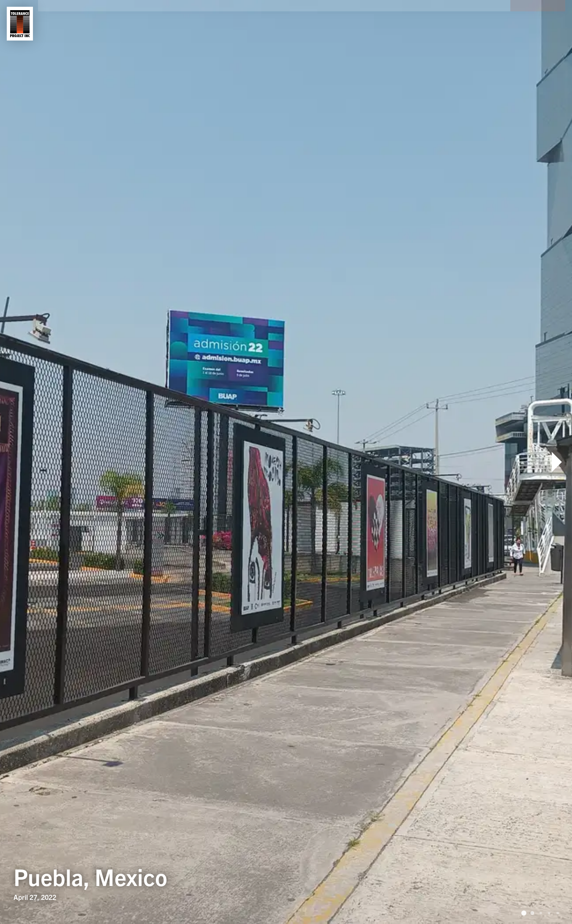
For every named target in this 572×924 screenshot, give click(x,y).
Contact (155, 24)
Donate (538, 24)
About (65, 24)
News (199, 24)
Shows (108, 24)
